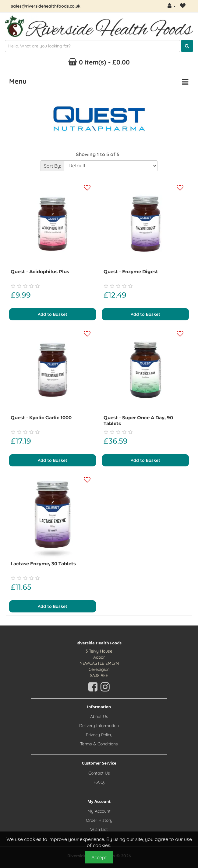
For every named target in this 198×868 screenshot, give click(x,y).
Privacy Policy (99, 735)
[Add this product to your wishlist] (87, 188)
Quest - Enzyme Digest (131, 272)
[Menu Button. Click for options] (185, 82)
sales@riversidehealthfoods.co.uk (46, 6)
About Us (99, 716)
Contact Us (99, 773)
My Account (99, 811)
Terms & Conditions (99, 744)
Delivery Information (99, 726)
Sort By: (52, 166)
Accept (99, 857)
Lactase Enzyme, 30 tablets (43, 564)
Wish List (99, 829)
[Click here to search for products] (187, 46)
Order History (99, 820)
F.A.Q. (99, 782)
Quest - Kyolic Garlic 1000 (41, 418)
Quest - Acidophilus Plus (40, 272)
